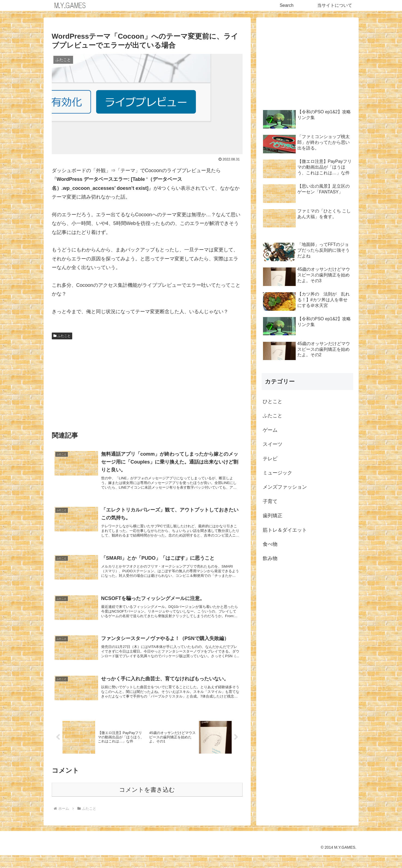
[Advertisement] (147, 383)
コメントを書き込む (147, 802)
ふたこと (62, 336)
